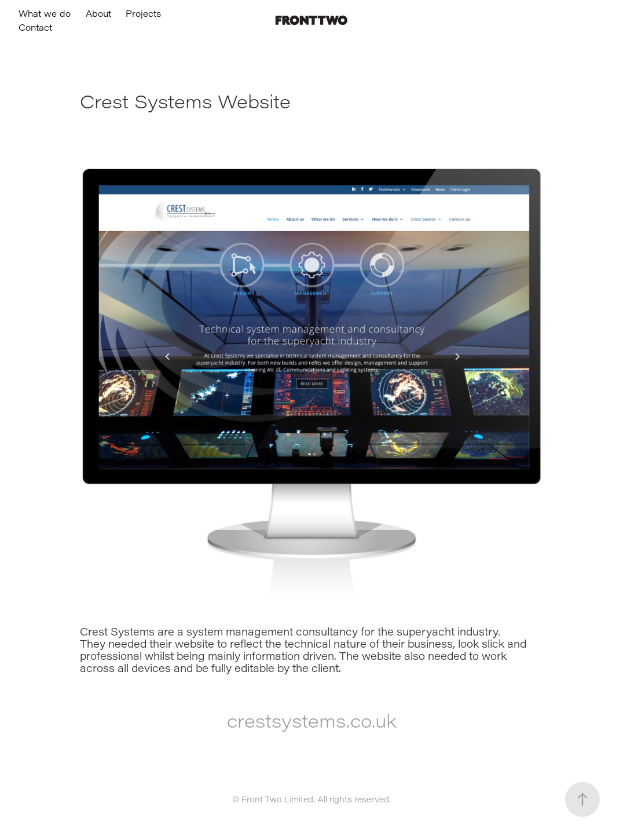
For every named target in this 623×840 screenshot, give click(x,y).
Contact (35, 27)
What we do (45, 13)
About (98, 13)
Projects (143, 13)
